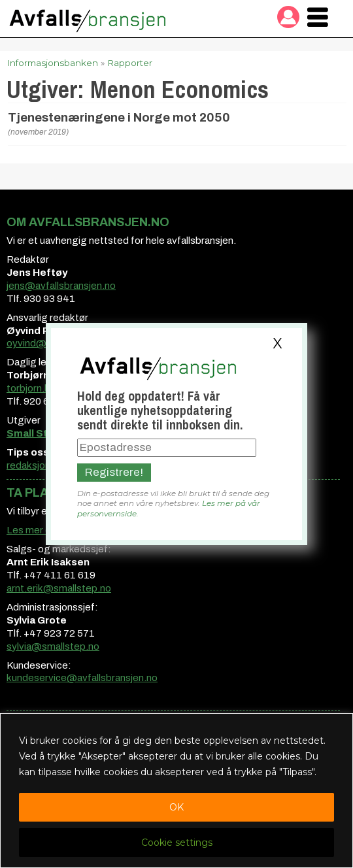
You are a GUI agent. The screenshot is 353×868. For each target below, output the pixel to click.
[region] (176, 791)
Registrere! (114, 472)
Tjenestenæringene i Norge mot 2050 (119, 118)
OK (176, 807)
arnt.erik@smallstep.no (59, 588)
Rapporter (130, 63)
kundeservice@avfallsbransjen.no (82, 678)
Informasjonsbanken (52, 63)
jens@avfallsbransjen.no (61, 286)
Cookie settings (177, 843)
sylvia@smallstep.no (53, 646)
